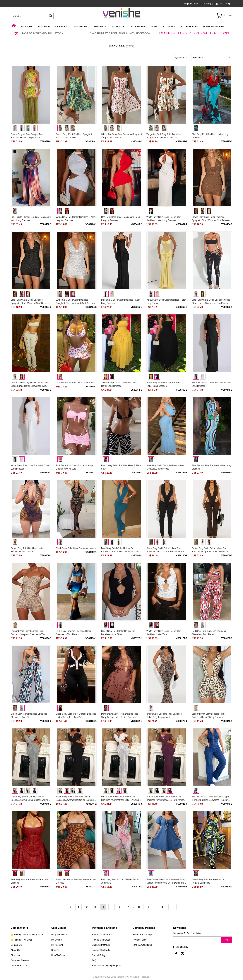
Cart (224, 16)
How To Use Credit (101, 940)
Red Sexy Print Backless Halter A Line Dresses (29, 881)
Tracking (206, 4)
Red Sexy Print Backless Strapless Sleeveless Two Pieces (209, 633)
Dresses (61, 26)
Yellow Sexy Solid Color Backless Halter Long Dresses (166, 302)
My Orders (57, 940)
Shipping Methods (101, 945)
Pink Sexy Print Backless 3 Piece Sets (75, 383)
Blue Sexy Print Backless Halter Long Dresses (210, 136)
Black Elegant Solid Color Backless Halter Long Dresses (164, 384)
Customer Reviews (20, 960)
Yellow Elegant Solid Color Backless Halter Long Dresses (119, 384)
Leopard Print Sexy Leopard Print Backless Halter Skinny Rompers (208, 716)
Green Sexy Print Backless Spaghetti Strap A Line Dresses (74, 136)
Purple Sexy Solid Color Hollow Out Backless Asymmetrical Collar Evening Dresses (165, 799)
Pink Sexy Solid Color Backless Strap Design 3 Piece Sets (74, 467)
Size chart (16, 955)
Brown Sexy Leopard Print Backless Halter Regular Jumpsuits (164, 716)
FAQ (94, 960)
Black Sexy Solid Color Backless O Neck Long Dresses (212, 384)
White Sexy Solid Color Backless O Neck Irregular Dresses (76, 219)
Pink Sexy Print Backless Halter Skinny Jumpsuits (120, 881)
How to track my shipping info (106, 966)
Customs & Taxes (19, 966)
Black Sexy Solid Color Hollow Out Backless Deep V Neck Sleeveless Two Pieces (166, 550)
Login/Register (191, 4)
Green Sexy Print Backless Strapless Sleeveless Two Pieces (29, 716)
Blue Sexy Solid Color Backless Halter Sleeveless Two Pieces (165, 467)
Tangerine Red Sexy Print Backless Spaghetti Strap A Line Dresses (164, 136)
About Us (15, 950)
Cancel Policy (99, 955)
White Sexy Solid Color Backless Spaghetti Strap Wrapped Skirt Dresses (75, 302)
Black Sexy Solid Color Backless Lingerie (76, 548)
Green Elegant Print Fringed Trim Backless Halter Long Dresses (27, 136)
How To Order (58, 955)
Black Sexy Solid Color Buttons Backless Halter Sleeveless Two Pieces (76, 716)
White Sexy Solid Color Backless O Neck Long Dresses (31, 467)
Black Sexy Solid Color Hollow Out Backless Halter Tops (118, 633)
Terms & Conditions (142, 945)
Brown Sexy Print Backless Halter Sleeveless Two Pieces (27, 550)
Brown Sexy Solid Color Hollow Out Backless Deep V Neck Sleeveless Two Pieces (211, 550)
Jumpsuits (100, 26)
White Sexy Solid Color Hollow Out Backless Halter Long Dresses (164, 219)
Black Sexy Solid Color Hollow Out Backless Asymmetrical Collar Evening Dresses (75, 799)
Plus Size (118, 26)
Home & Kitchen (214, 26)
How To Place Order (102, 935)
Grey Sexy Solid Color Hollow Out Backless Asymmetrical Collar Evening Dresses (30, 799)
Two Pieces (80, 26)
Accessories (189, 26)
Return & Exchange (142, 935)
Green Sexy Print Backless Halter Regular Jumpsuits (208, 881)
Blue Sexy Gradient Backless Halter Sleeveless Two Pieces (73, 633)
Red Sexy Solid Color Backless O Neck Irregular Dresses (120, 219)
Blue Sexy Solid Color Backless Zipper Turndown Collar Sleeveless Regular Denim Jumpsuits (211, 799)
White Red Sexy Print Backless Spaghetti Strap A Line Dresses (121, 136)
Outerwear (138, 26)
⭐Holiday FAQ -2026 (21, 940)
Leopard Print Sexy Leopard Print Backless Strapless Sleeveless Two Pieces (28, 633)
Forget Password (60, 935)
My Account (57, 945)
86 (140, 907)
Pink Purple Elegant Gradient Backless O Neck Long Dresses (31, 219)
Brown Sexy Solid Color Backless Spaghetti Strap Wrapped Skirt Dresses (211, 219)
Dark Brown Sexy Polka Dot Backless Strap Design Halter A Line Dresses (120, 716)
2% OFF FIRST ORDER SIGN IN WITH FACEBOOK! (194, 33)
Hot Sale (44, 26)
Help (228, 4)
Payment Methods (101, 950)
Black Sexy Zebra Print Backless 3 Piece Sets (121, 467)
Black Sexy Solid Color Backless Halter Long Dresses (120, 302)
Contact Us (16, 945)
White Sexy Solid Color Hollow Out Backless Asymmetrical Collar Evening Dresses (120, 799)
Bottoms (169, 26)
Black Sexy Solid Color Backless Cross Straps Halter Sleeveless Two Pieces (211, 302)
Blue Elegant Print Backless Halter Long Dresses (211, 467)
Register (55, 950)
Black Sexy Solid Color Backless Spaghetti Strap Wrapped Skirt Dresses (30, 302)
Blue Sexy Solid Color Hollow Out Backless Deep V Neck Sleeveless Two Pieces (120, 550)
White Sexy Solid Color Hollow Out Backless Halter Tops (164, 633)
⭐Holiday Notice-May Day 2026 (27, 935)
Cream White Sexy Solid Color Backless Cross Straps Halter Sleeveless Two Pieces (30, 385)
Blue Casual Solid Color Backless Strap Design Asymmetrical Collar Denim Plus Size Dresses (166, 881)
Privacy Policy (140, 940)
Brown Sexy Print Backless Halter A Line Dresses (76, 881)
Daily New (26, 26)
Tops (154, 26)
